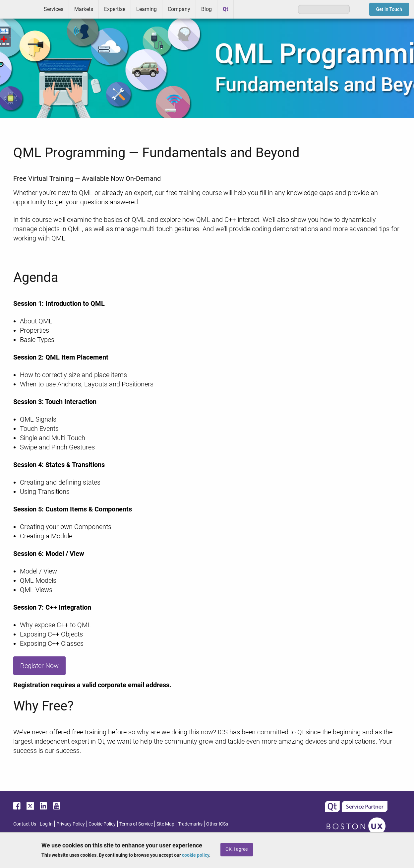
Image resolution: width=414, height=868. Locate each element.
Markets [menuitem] (84, 9)
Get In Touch (389, 9)
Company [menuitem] (179, 9)
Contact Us (25, 824)
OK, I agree (237, 849)
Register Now (39, 666)
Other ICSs (217, 824)
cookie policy (196, 855)
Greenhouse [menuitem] (243, 9)
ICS (19, 9)
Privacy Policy (71, 824)
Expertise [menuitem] (115, 9)
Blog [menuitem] (207, 9)
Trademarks (190, 824)
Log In (46, 824)
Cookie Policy (102, 824)
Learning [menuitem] (147, 9)
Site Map (165, 824)
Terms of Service (136, 824)
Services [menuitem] (54, 9)
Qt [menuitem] (225, 9)
